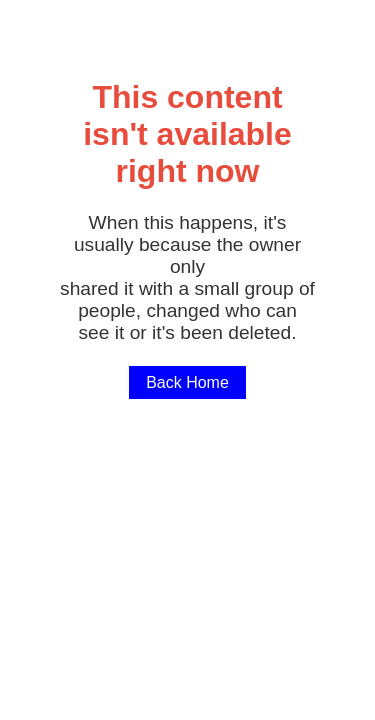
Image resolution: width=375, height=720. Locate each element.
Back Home (187, 382)
